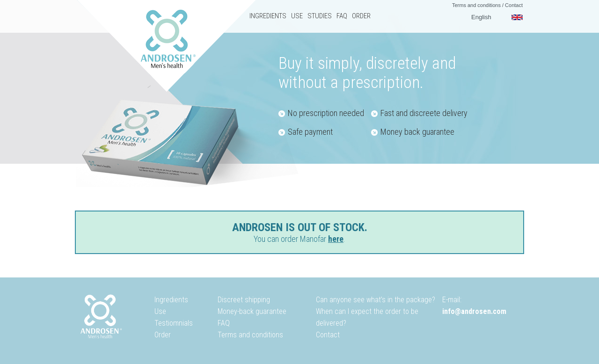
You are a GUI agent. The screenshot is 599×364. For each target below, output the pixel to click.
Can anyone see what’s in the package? (376, 300)
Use (297, 16)
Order (361, 16)
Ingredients (268, 16)
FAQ (342, 16)
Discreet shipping (244, 300)
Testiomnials (174, 323)
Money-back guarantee (252, 311)
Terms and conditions (476, 5)
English (481, 17)
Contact (514, 5)
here (336, 239)
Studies (320, 16)
